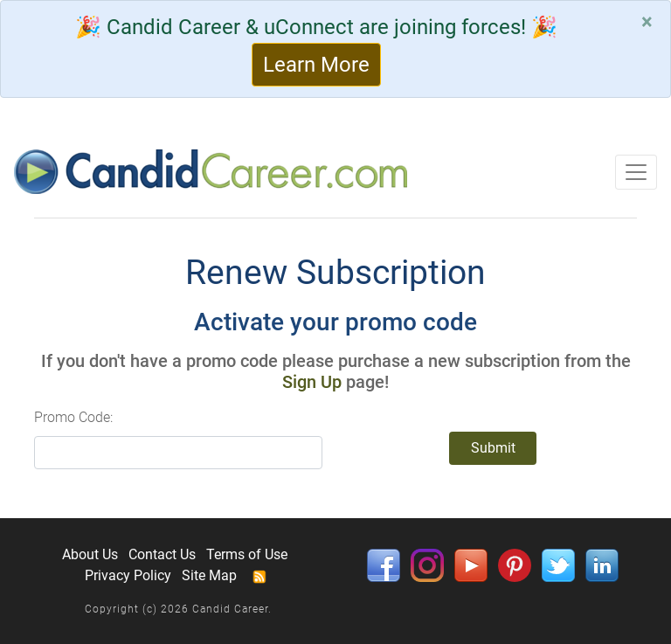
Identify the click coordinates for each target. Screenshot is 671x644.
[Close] (647, 22)
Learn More (316, 65)
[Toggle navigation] (636, 172)
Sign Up (312, 382)
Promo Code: (73, 417)
